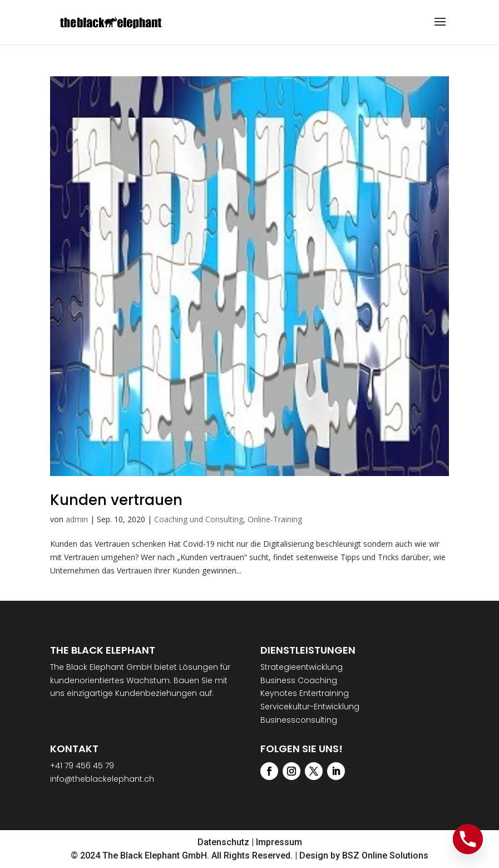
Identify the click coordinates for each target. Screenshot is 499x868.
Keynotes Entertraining (305, 693)
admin (77, 519)
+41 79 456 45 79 (82, 766)
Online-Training (275, 519)
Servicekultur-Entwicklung (310, 707)
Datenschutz (223, 842)
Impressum (279, 842)
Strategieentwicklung (302, 667)
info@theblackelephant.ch (102, 779)
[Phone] (468, 839)
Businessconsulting (299, 720)
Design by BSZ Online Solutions (364, 855)
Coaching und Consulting (199, 519)
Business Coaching (299, 680)
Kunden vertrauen (116, 500)
